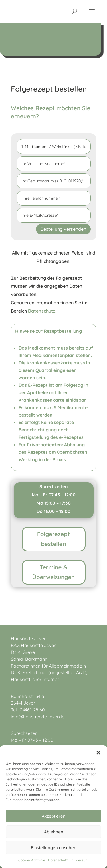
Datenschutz (58, 860)
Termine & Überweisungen (53, 572)
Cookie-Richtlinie (32, 860)
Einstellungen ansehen (54, 848)
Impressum (80, 860)
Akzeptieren (54, 816)
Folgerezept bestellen (53, 539)
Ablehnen (54, 832)
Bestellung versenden (63, 229)
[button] (98, 753)
